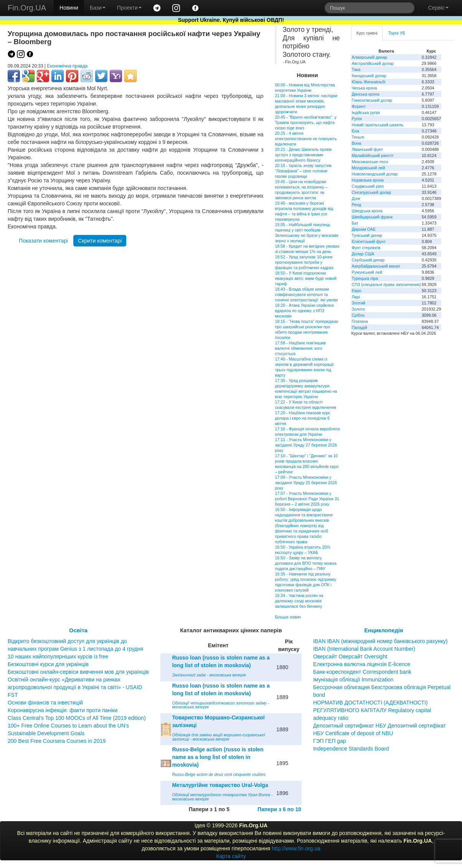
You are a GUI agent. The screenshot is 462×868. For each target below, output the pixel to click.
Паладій (359, 327)
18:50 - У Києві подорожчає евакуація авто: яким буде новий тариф (305, 278)
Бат (355, 223)
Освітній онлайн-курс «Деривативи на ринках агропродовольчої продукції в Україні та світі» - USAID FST (75, 687)
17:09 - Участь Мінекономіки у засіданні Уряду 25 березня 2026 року (306, 483)
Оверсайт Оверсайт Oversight (350, 656)
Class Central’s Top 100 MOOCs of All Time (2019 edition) (77, 718)
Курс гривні (367, 33)
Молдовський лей (368, 168)
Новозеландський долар (375, 174)
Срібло (358, 315)
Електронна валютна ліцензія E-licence (362, 664)
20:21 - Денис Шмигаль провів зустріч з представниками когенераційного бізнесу (303, 155)
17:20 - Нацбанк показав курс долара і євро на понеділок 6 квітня (302, 418)
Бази (98, 8)
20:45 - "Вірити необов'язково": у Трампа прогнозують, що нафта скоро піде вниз (305, 122)
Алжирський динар (369, 57)
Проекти (129, 8)
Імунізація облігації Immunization (353, 680)
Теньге (358, 137)
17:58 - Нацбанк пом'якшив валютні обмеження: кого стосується (300, 348)
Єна (355, 131)
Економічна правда (67, 66)
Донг (356, 198)
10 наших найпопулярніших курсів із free (58, 656)
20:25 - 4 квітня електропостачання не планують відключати (306, 139)
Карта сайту (231, 856)
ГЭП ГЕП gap (330, 741)
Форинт (359, 106)
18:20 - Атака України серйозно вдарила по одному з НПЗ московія (304, 311)
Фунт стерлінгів (366, 248)
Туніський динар (367, 235)
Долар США (363, 254)
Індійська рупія (365, 112)
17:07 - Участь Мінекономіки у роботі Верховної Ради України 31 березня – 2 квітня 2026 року (307, 499)
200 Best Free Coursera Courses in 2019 (57, 741)
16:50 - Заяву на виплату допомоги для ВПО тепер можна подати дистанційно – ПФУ (305, 563)
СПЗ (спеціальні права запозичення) (386, 284)
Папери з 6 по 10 (279, 809)
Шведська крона (367, 211)
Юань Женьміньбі (368, 82)
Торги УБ (397, 33)
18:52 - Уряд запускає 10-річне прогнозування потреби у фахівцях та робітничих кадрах (304, 262)
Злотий (358, 303)
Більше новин (288, 617)
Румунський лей (367, 272)
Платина (360, 321)
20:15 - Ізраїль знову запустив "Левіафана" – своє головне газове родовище (303, 171)
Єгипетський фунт (369, 241)
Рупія (356, 119)
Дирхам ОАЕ (364, 229)
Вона (356, 143)
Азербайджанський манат (376, 266)
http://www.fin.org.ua (296, 848)
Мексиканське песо (370, 162)
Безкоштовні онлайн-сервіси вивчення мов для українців (78, 672)
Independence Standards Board (351, 749)
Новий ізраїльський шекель (377, 125)
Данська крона (365, 94)
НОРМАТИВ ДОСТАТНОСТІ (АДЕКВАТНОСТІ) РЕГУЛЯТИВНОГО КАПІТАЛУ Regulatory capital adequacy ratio (372, 710)
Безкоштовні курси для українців (48, 664)
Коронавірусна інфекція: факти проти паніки (63, 710)
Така (356, 69)
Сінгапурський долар (371, 192)
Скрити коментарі (100, 241)
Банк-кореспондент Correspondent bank (362, 672)
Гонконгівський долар (372, 100)
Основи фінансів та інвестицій (45, 703)
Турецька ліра (365, 278)
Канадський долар (369, 76)
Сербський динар (368, 260)
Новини (69, 8)
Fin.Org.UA (27, 8)
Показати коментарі (43, 241)
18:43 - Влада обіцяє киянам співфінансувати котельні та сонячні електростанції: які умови (306, 294)
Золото (358, 309)
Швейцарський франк (372, 217)
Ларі (356, 297)
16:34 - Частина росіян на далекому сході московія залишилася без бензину (299, 601)
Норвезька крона (367, 180)
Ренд (356, 205)
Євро (356, 291)
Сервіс (438, 8)
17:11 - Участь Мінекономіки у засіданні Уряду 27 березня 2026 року (306, 445)
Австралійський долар (373, 63)
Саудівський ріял (367, 186)
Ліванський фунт (367, 149)
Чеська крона (364, 88)
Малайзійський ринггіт (372, 155)
